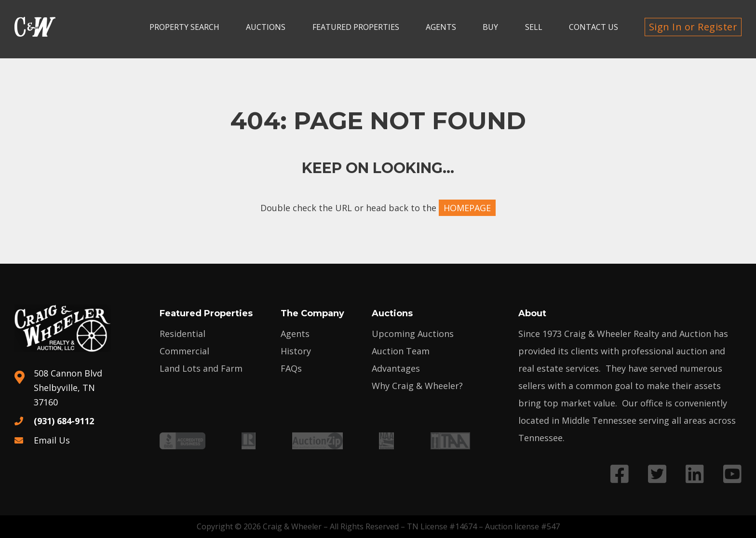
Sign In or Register (693, 27)
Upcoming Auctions (413, 334)
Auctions (266, 27)
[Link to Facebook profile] (620, 474)
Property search (184, 27)
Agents (441, 27)
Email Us (52, 440)
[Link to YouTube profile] (732, 474)
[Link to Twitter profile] (657, 474)
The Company (312, 313)
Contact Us (594, 27)
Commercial (184, 351)
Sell (534, 27)
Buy (490, 27)
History (296, 351)
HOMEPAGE (467, 208)
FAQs (291, 368)
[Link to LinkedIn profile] (695, 474)
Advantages (396, 368)
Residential (182, 334)
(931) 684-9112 (64, 421)
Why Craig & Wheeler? (417, 386)
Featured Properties (356, 27)
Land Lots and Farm (201, 368)
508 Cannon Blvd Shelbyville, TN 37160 (68, 388)
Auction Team (401, 351)
